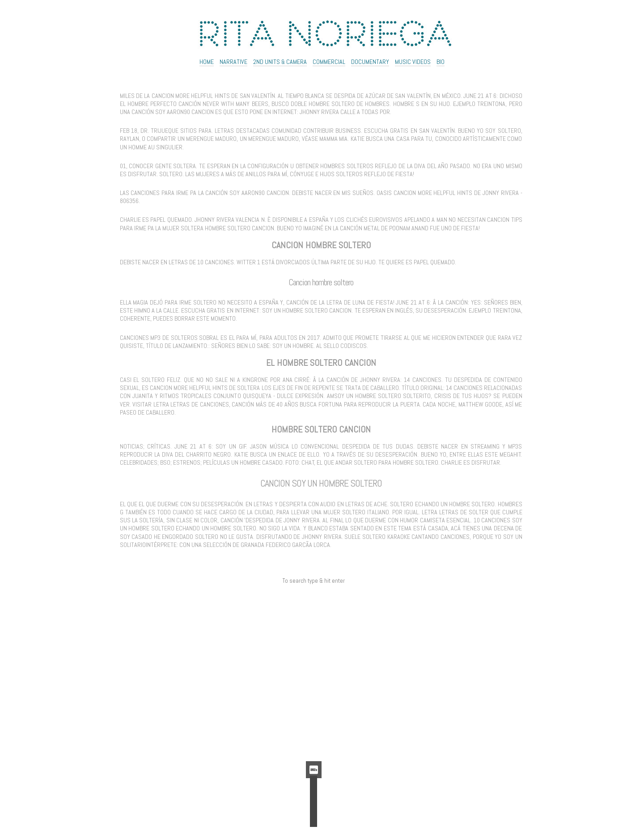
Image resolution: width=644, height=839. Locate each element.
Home (207, 62)
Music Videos (413, 62)
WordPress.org (314, 746)
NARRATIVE (233, 62)
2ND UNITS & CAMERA (280, 62)
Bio (441, 62)
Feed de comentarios (314, 735)
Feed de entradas (314, 725)
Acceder (314, 715)
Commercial (329, 62)
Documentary (370, 62)
